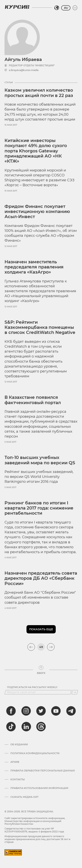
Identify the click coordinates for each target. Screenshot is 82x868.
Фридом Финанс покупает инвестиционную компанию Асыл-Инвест (37, 212)
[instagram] (26, 711)
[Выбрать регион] (57, 8)
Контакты (18, 780)
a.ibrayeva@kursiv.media (24, 70)
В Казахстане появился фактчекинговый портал (33, 400)
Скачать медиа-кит (24, 797)
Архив (15, 762)
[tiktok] (11, 727)
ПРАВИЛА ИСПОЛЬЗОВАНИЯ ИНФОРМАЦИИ (39, 788)
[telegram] (71, 711)
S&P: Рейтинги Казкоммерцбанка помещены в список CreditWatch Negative (40, 327)
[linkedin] (26, 727)
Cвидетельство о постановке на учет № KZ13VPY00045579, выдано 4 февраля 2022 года (34, 830)
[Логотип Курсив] (17, 7)
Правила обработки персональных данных (43, 771)
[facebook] (11, 711)
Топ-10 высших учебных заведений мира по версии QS (40, 460)
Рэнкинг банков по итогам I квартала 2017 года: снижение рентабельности (39, 508)
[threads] (41, 727)
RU (66, 8)
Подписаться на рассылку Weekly (32, 687)
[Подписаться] (75, 692)
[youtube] (56, 711)
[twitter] (41, 711)
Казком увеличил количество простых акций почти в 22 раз (39, 93)
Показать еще (41, 629)
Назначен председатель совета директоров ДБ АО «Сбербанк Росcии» (41, 578)
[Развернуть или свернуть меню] (75, 8)
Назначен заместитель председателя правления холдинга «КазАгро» (34, 267)
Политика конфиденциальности (35, 753)
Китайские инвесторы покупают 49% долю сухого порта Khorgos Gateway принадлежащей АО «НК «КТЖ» (36, 151)
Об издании (19, 745)
